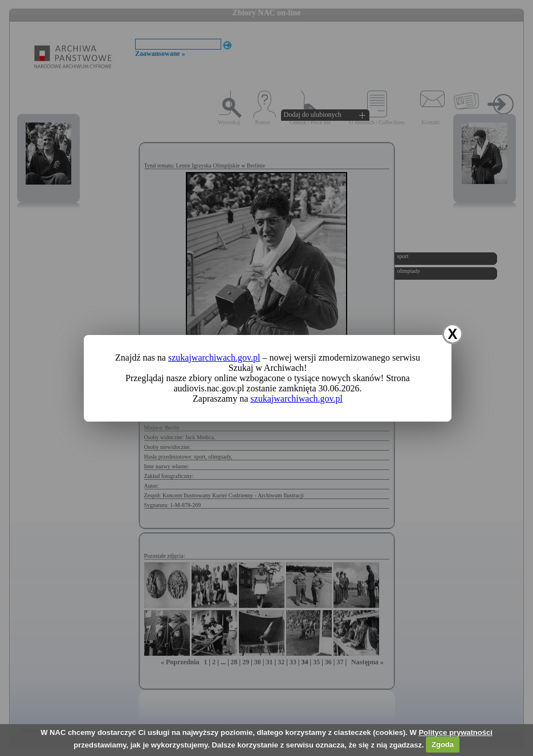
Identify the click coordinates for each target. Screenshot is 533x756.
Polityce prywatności (455, 732)
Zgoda (443, 744)
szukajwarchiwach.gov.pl (214, 357)
